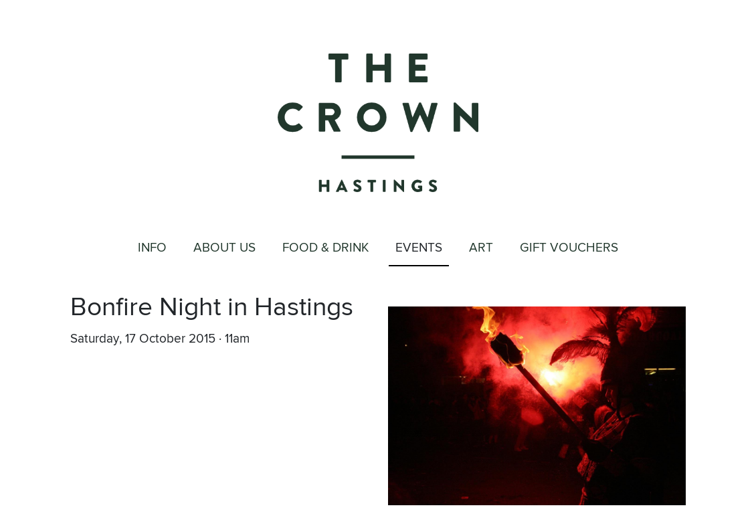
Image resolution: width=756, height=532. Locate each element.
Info (152, 248)
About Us (224, 248)
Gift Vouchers (569, 248)
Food (325, 249)
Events (419, 248)
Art (481, 248)
